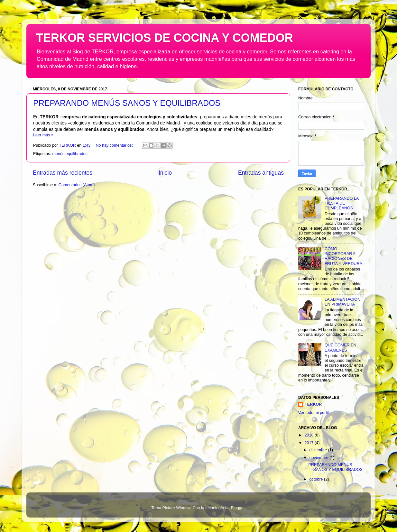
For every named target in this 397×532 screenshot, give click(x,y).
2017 (309, 443)
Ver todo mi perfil (314, 413)
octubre (317, 479)
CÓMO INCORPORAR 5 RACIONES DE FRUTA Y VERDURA (343, 256)
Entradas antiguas (261, 173)
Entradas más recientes (63, 173)
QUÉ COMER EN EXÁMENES (341, 348)
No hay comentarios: (115, 145)
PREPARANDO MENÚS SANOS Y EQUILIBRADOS (127, 103)
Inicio (165, 173)
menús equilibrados (70, 154)
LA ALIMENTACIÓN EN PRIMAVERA (342, 302)
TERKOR (313, 404)
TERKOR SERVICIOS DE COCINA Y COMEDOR (165, 38)
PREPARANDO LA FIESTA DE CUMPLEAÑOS (342, 203)
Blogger (238, 508)
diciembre (319, 450)
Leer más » (43, 135)
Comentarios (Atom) (77, 185)
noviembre (319, 458)
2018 (309, 435)
